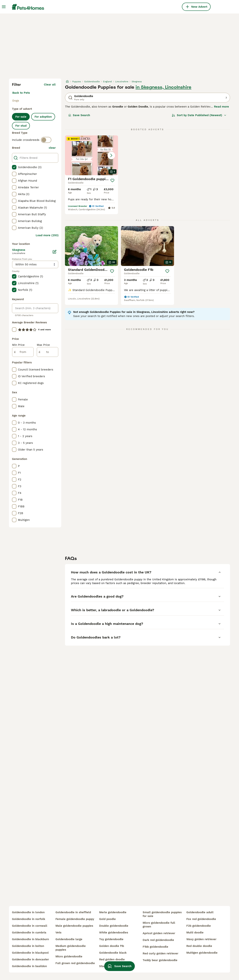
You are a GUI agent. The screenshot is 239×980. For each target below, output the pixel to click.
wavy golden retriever (201, 939)
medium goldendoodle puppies (71, 948)
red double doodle (199, 946)
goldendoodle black (113, 953)
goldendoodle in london (28, 912)
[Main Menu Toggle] (4, 7)
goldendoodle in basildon (29, 966)
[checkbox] (14, 167)
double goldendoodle (114, 926)
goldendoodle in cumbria (29, 932)
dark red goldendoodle (158, 940)
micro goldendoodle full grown (159, 925)
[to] (48, 352)
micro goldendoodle (69, 956)
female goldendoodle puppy (75, 919)
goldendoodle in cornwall (30, 926)
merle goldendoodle (113, 912)
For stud (21, 126)
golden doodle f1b (112, 946)
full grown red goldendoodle (75, 963)
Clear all (50, 85)
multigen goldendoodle (202, 953)
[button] (91, 155)
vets (58, 932)
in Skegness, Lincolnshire (163, 87)
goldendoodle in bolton (28, 946)
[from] (23, 352)
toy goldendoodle (111, 939)
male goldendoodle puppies (74, 926)
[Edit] (55, 252)
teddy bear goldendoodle (160, 960)
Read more (221, 107)
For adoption (43, 117)
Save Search (79, 115)
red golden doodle (112, 959)
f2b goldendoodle (199, 926)
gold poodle (107, 919)
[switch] (46, 140)
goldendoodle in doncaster (30, 959)
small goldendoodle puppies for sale (162, 914)
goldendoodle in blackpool (30, 953)
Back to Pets (21, 93)
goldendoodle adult (200, 912)
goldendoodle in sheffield (73, 912)
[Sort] (199, 115)
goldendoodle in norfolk (29, 919)
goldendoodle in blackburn (30, 939)
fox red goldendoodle (201, 919)
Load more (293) (47, 235)
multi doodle (195, 932)
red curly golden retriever (160, 953)
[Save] (112, 180)
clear (52, 148)
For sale (21, 117)
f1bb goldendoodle (155, 947)
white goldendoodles (114, 932)
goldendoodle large (69, 939)
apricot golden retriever (159, 933)
